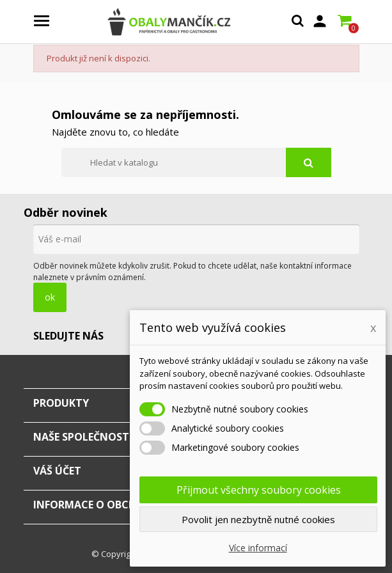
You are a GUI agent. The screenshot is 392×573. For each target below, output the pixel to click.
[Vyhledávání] (196, 162)
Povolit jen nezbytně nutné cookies (258, 519)
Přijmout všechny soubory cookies (259, 490)
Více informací (258, 548)
